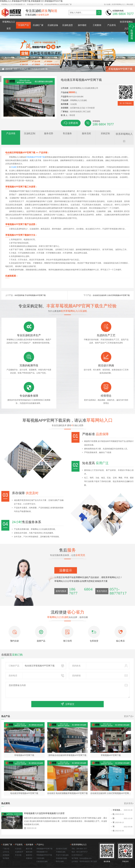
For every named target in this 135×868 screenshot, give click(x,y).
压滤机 (14, 167)
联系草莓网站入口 (118, 4)
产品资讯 (112, 25)
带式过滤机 (60, 848)
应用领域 (6, 841)
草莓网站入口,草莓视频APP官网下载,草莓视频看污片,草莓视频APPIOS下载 (31, 1)
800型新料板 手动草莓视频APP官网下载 (31, 295)
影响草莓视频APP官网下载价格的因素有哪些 (105, 805)
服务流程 (29, 838)
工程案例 (97, 25)
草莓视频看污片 (42, 838)
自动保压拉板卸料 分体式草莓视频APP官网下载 (110, 295)
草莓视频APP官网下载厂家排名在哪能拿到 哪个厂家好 (105, 796)
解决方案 (29, 835)
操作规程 (82, 25)
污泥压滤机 (40, 845)
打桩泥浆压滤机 (42, 848)
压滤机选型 (67, 25)
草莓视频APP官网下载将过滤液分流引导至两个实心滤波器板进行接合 (105, 813)
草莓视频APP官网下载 (39, 69)
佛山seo (124, 856)
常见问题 (18, 841)
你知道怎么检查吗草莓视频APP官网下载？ (104, 817)
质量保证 (29, 845)
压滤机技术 (19, 838)
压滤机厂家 (38, 25)
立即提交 (67, 689)
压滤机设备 (53, 25)
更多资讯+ (129, 789)
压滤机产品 (23, 25)
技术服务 (6, 845)
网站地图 (130, 4)
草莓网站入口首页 (9, 25)
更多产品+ (129, 701)
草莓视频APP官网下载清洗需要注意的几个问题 (105, 809)
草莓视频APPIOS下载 (44, 841)
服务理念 (29, 841)
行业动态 (18, 835)
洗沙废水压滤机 (62, 835)
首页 (16, 69)
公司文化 (6, 838)
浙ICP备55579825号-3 (103, 856)
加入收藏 (107, 4)
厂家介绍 (6, 835)
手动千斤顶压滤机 (62, 841)
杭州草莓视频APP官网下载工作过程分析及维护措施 (105, 800)
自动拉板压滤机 (62, 845)
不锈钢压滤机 (61, 838)
